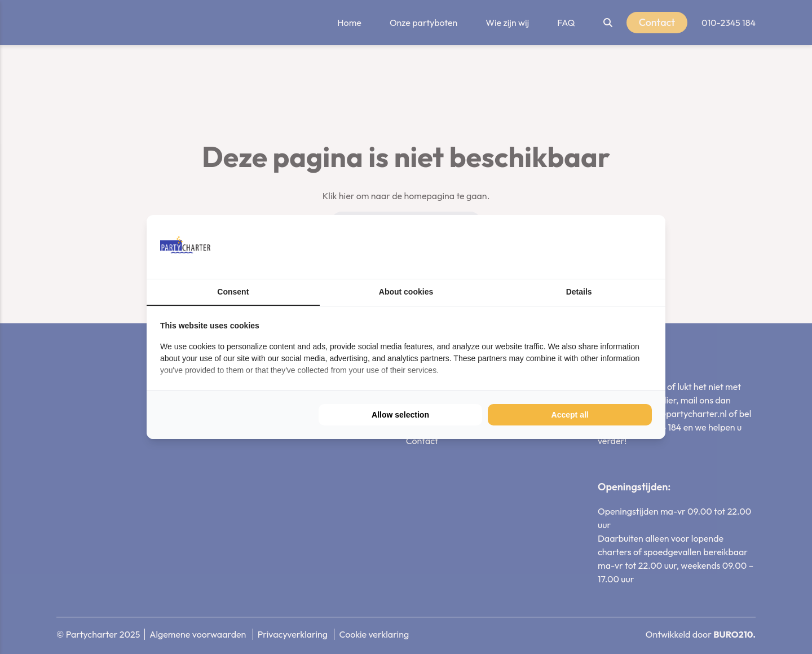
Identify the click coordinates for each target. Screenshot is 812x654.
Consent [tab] (233, 292)
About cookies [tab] (406, 292)
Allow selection (400, 415)
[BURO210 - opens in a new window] (610, 247)
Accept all (570, 415)
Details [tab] (579, 292)
